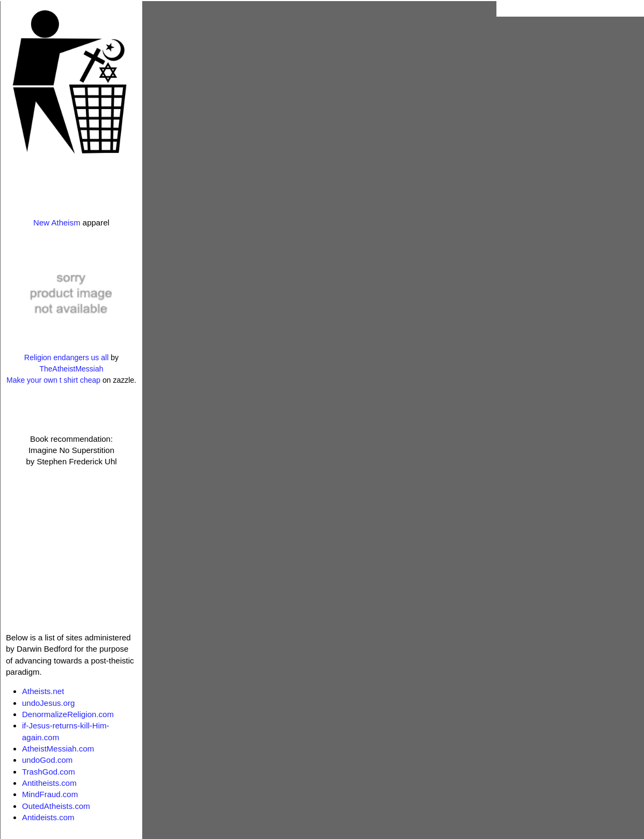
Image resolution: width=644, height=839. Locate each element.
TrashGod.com (49, 772)
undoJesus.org (48, 703)
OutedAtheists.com (56, 806)
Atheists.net (43, 691)
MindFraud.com (50, 794)
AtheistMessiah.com (58, 749)
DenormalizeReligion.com (68, 714)
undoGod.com (47, 760)
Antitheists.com (49, 783)
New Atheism (57, 222)
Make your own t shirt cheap (53, 380)
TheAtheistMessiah (71, 369)
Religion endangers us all (66, 358)
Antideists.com (48, 817)
